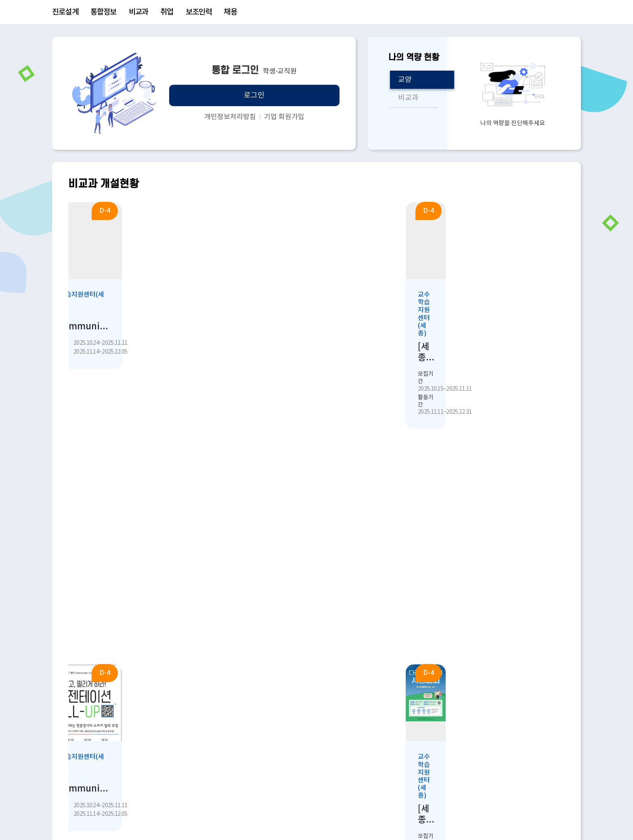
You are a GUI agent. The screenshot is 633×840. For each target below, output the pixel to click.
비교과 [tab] (408, 98)
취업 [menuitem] (167, 12)
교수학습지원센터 (104, 721)
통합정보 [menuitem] (104, 12)
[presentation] (559, 571)
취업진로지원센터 (104, 750)
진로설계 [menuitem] (65, 12)
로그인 (254, 95)
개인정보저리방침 (230, 117)
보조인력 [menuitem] (199, 12)
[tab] (93, 571)
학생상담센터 (98, 735)
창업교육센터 (98, 765)
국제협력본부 (319, 721)
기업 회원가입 (284, 117)
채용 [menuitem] (230, 12)
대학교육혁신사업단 (329, 735)
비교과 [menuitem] (139, 12)
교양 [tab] (405, 80)
